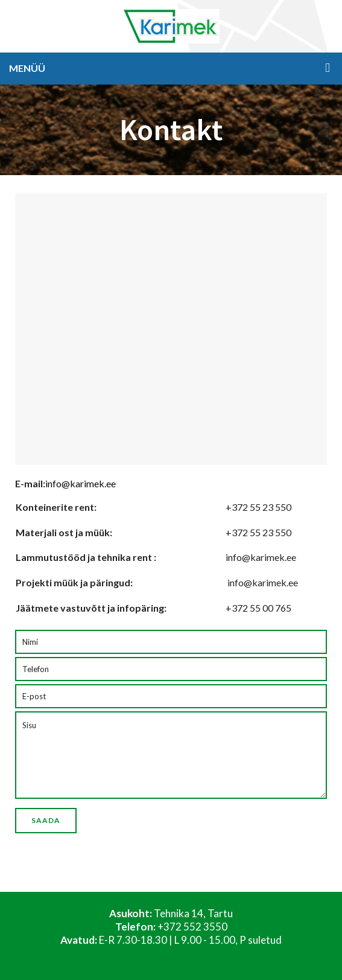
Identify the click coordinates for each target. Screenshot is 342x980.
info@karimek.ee (81, 483)
